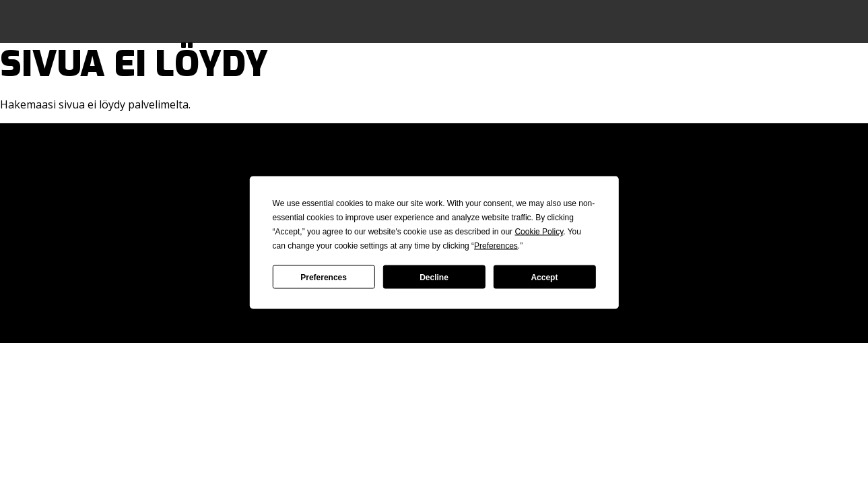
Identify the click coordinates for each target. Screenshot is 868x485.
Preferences (324, 277)
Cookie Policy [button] (539, 232)
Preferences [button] (496, 246)
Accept (544, 277)
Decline (434, 277)
